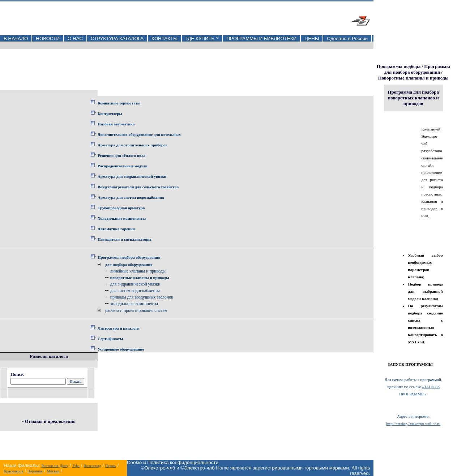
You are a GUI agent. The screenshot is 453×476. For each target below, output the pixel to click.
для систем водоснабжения (135, 291)
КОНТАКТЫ (164, 38)
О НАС (75, 38)
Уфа (76, 466)
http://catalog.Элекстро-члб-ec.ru (413, 424)
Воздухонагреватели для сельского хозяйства (138, 187)
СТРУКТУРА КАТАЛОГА (117, 38)
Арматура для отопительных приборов (133, 145)
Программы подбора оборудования (129, 257)
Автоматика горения (116, 229)
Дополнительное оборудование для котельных (139, 134)
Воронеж (35, 471)
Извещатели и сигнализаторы (125, 239)
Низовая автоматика (116, 124)
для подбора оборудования (129, 265)
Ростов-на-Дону (55, 466)
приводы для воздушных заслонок (142, 297)
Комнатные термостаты (119, 103)
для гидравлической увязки (135, 284)
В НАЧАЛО (16, 38)
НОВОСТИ (48, 38)
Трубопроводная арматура (121, 208)
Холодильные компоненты (122, 218)
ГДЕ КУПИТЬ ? (202, 38)
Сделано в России (347, 38)
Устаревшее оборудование (121, 349)
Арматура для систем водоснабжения (131, 197)
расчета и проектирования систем (136, 310)
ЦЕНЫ (312, 38)
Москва (53, 471)
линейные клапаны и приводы (138, 271)
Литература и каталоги (119, 328)
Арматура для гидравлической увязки (132, 176)
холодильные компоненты (134, 304)
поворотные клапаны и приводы (140, 278)
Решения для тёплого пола (121, 155)
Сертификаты (110, 339)
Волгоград (92, 466)
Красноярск (14, 471)
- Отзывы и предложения (49, 421)
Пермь (111, 466)
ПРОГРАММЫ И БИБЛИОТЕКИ (261, 38)
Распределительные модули (123, 166)
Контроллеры (110, 113)
